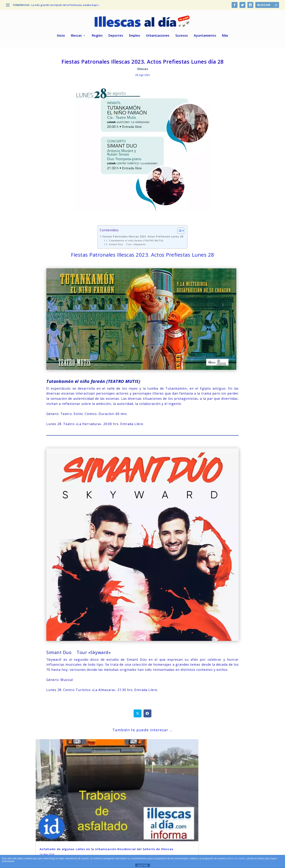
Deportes (116, 37)
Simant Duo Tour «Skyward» (127, 245)
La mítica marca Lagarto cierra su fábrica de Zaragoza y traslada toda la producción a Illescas (214, 794)
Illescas (76, 37)
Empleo (135, 37)
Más (225, 37)
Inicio (61, 37)
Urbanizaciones (158, 37)
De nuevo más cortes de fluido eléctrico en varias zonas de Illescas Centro (138, 794)
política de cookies (236, 858)
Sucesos (182, 37)
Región (97, 37)
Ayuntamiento (205, 37)
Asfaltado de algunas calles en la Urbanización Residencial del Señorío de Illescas (67, 794)
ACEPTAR (142, 865)
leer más (47, 818)
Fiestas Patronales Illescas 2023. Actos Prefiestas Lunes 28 (143, 237)
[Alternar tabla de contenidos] (179, 231)
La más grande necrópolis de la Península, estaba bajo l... (66, 5)
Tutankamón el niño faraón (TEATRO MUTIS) (136, 241)
